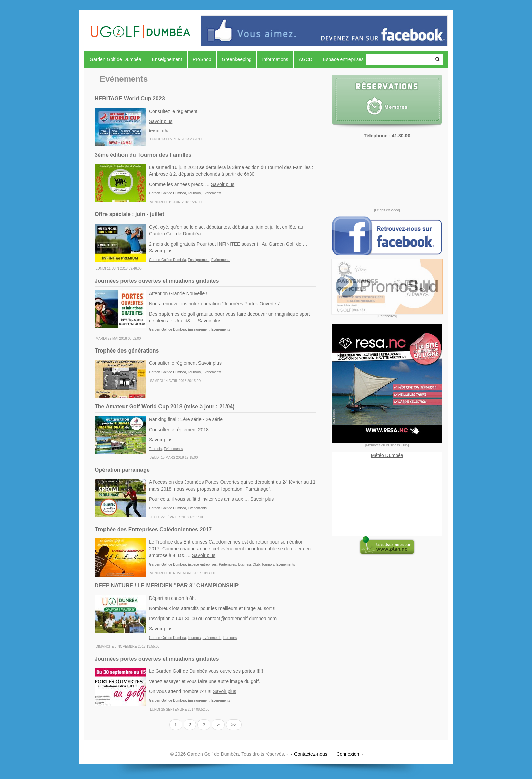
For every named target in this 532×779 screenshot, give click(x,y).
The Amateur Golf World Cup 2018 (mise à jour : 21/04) (165, 407)
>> (234, 725)
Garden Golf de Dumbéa (116, 59)
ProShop (202, 59)
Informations (275, 59)
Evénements (158, 130)
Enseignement (167, 59)
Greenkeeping (237, 59)
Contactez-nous (311, 754)
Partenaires (227, 564)
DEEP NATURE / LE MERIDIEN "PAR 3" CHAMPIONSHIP (167, 585)
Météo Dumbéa (387, 455)
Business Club (249, 564)
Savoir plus (161, 121)
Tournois (194, 193)
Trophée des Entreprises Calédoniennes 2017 (153, 529)
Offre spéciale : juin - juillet (129, 214)
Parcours (230, 638)
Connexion (348, 754)
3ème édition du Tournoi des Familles (143, 155)
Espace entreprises (343, 59)
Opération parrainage (122, 470)
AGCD (306, 59)
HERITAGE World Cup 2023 (130, 99)
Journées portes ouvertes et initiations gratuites (157, 281)
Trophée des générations (127, 351)
